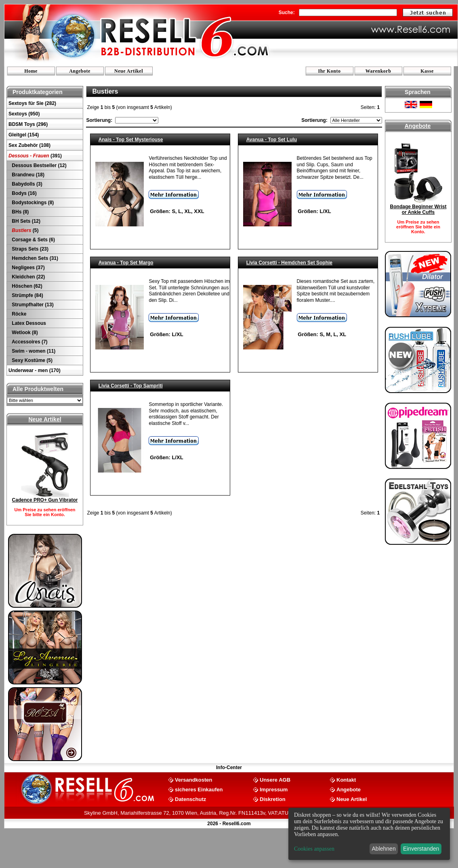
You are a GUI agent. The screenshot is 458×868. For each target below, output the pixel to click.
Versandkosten (194, 779)
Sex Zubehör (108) (29, 145)
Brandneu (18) (27, 175)
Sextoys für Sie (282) (32, 103)
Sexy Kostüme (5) (32, 360)
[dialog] (369, 834)
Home (31, 71)
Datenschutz (190, 799)
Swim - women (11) (33, 351)
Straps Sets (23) (29, 249)
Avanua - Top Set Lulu (272, 140)
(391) (35, 156)
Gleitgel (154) (24, 135)
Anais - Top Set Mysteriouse (131, 140)
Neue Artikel (129, 71)
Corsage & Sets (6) (33, 240)
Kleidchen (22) (28, 277)
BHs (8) (20, 212)
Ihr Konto (330, 71)
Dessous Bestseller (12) (39, 165)
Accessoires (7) (29, 342)
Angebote (80, 71)
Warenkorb (378, 71)
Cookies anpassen (314, 849)
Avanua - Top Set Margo (126, 263)
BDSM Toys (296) (28, 124)
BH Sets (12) (25, 221)
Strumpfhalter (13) (32, 305)
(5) (24, 230)
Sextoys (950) (24, 114)
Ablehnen (384, 849)
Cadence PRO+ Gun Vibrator (45, 500)
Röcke (18, 314)
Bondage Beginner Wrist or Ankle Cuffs (418, 209)
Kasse (427, 71)
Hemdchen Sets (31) (34, 258)
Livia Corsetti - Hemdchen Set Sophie (289, 263)
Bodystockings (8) (32, 203)
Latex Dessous (28, 323)
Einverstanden (421, 849)
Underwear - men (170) (35, 370)
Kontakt (346, 779)
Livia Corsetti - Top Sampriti (131, 386)
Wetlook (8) (24, 333)
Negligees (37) (28, 268)
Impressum (274, 789)
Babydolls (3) (26, 184)
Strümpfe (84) (27, 295)
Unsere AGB (275, 779)
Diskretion (273, 799)
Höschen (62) (26, 286)
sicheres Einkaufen (199, 789)
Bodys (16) (24, 193)
